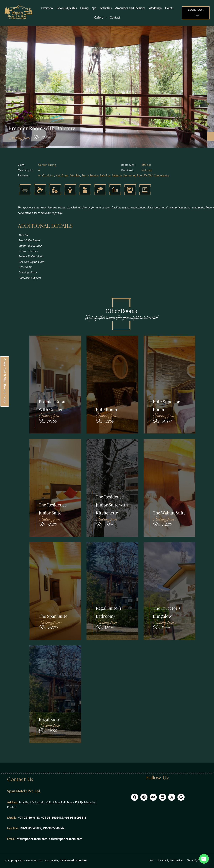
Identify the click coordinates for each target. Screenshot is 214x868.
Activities (106, 8)
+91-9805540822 (30, 828)
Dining (84, 8)
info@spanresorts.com (32, 839)
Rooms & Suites (67, 8)
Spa (94, 8)
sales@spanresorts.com (66, 839)
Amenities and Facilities (130, 8)
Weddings (155, 8)
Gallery (99, 17)
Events (169, 8)
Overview (47, 8)
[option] (107, 85)
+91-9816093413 (75, 818)
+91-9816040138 (29, 818)
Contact (115, 17)
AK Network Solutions (73, 860)
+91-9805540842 (53, 828)
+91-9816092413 (52, 818)
